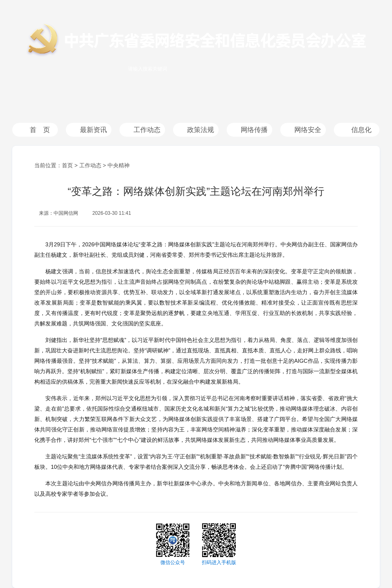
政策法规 (201, 130)
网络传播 (254, 130)
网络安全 (308, 130)
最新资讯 (93, 130)
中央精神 (119, 165)
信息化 (361, 130)
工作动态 (147, 130)
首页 (67, 165)
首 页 (40, 130)
